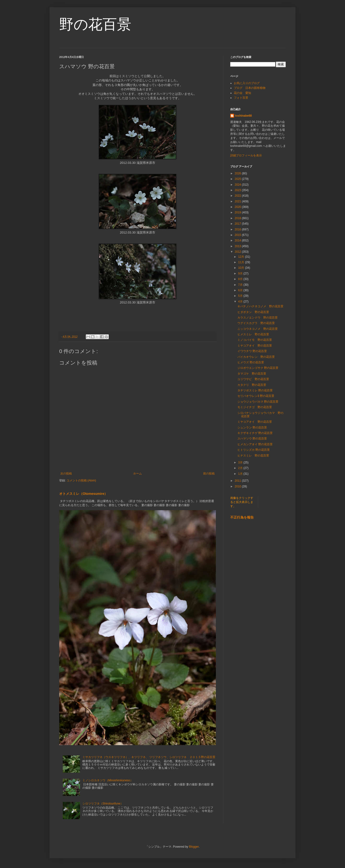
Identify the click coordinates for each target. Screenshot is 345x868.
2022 (238, 196)
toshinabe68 (243, 116)
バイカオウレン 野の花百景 (256, 357)
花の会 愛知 (242, 93)
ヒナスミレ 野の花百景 (253, 456)
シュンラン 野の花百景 (252, 428)
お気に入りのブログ (247, 83)
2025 (238, 179)
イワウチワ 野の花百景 (252, 351)
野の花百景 (95, 24)
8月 (241, 279)
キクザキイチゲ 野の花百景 (255, 433)
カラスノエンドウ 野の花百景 (258, 318)
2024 (238, 185)
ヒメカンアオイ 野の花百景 (255, 444)
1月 (241, 474)
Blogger (194, 847)
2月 (241, 468)
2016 (238, 229)
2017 (238, 224)
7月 (241, 285)
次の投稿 (66, 474)
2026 (238, 173)
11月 (242, 262)
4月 (241, 302)
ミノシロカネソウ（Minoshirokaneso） (108, 780)
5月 (241, 296)
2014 (238, 240)
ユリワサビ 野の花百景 (253, 379)
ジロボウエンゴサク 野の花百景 (258, 368)
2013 (238, 246)
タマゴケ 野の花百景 (252, 374)
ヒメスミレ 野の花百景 (253, 334)
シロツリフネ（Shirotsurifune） (103, 804)
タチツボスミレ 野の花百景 (255, 390)
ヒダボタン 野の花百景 (253, 312)
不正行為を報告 (242, 517)
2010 (238, 486)
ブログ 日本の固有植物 (250, 88)
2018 (238, 218)
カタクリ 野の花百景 (252, 385)
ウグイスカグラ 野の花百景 (256, 323)
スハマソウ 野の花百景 (252, 439)
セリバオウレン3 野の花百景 (256, 396)
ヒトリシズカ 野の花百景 (254, 450)
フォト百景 (241, 98)
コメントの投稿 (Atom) (81, 480)
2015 (238, 235)
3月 (241, 463)
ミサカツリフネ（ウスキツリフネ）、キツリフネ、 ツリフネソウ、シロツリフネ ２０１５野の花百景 (149, 757)
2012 (238, 252)
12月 (242, 257)
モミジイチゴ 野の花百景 (255, 407)
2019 (238, 212)
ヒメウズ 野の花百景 (251, 362)
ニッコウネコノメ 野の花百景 (258, 329)
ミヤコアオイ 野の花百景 (255, 346)
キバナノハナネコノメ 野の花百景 (260, 306)
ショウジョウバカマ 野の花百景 (258, 402)
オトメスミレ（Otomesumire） (83, 494)
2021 (238, 201)
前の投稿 (209, 474)
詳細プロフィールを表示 (246, 155)
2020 (238, 207)
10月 (242, 268)
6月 (241, 290)
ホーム (138, 474)
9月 (241, 274)
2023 (238, 190)
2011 (238, 481)
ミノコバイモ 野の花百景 (255, 340)
